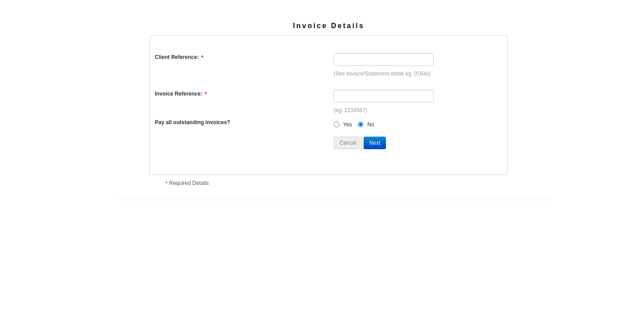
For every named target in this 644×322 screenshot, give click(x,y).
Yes (347, 125)
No (371, 125)
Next (375, 143)
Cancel (348, 143)
